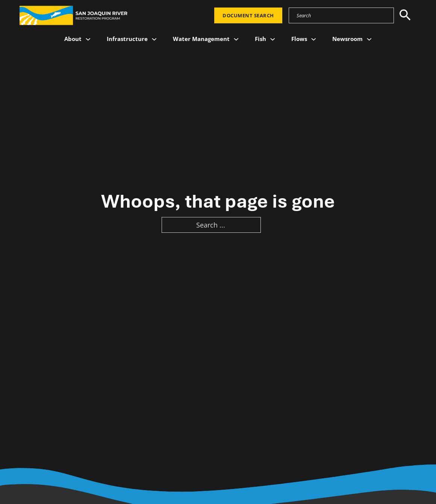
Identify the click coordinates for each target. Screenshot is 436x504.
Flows (299, 39)
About (73, 39)
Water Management (201, 39)
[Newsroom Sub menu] (369, 39)
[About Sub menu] (88, 39)
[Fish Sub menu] (273, 39)
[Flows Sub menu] (314, 39)
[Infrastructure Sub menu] (154, 39)
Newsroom (347, 39)
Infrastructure (127, 39)
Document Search (248, 15)
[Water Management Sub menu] (236, 39)
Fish (260, 39)
